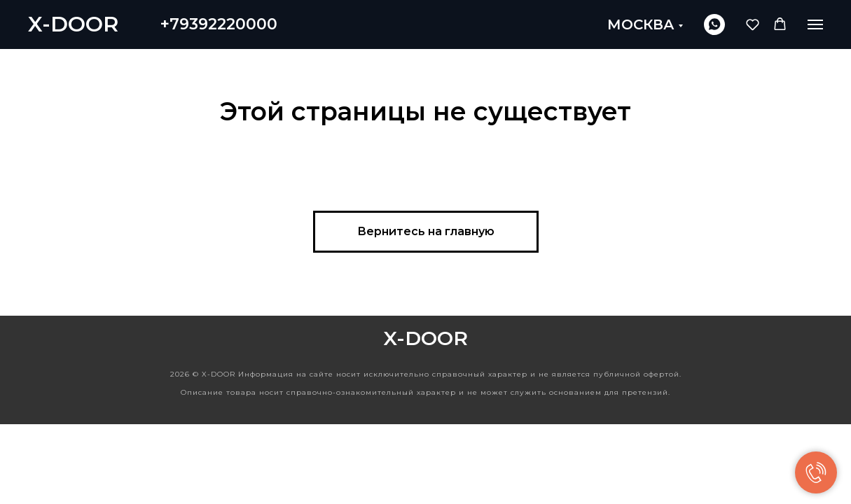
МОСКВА (641, 24)
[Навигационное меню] (815, 24)
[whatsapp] (714, 24)
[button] (753, 24)
